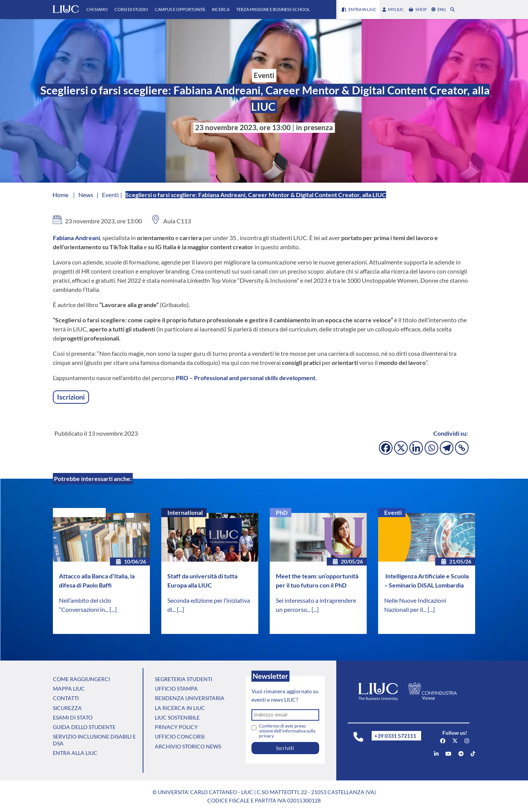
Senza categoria (80, 512)
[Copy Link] (462, 448)
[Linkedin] (416, 448)
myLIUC (393, 9)
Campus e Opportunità (180, 9)
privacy (266, 736)
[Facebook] (386, 448)
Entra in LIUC (359, 9)
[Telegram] (447, 448)
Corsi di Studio (131, 9)
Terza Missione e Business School (273, 9)
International (185, 512)
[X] (401, 448)
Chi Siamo (97, 9)
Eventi (393, 512)
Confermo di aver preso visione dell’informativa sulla (287, 731)
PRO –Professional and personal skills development (246, 378)
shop (418, 9)
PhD (282, 512)
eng (439, 9)
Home (60, 195)
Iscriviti (285, 748)
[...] (113, 609)
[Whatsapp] (431, 448)
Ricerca (221, 9)
